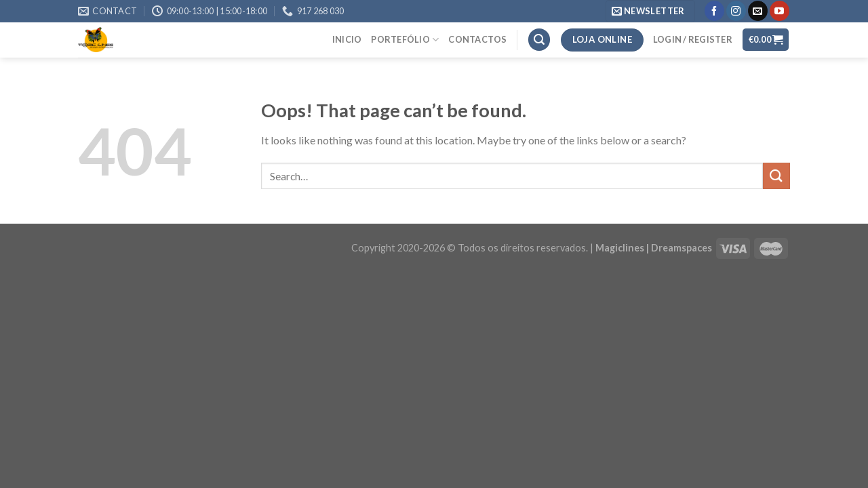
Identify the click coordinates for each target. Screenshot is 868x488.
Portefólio (405, 40)
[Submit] (776, 176)
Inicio (347, 39)
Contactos (477, 39)
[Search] (539, 40)
